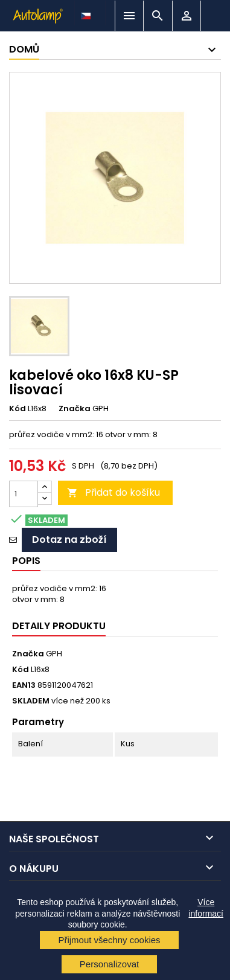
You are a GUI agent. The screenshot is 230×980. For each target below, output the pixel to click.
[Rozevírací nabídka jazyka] (87, 13)
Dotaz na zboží (69, 540)
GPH (54, 654)
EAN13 (24, 685)
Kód (18, 409)
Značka (75, 409)
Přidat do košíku (113, 492)
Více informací (206, 908)
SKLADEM (31, 701)
